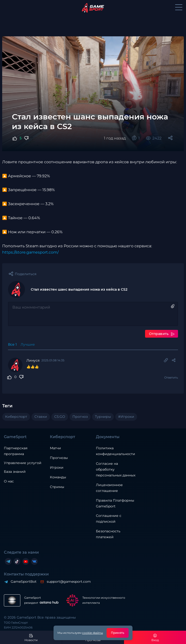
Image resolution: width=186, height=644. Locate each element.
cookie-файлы (93, 633)
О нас (9, 481)
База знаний (15, 472)
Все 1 (12, 344)
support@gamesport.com (69, 582)
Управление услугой (23, 463)
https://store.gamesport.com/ (30, 252)
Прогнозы (59, 458)
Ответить (171, 377)
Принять (118, 633)
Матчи (55, 448)
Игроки (57, 467)
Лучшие (28, 344)
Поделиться (26, 274)
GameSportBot (23, 582)
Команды (58, 477)
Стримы (57, 487)
